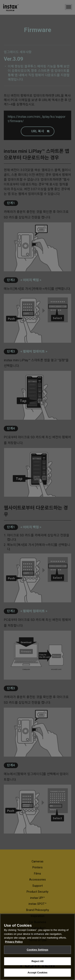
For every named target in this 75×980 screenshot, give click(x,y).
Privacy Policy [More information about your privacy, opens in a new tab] (14, 942)
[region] (37, 947)
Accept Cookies (37, 973)
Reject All (37, 961)
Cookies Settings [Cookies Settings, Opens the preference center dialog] (38, 950)
